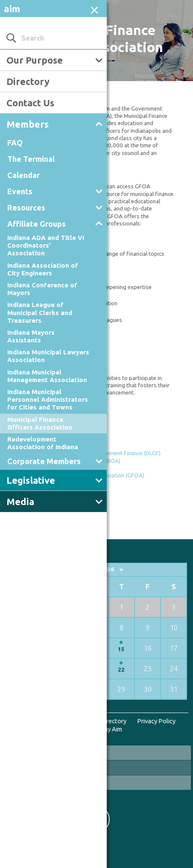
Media (20, 501)
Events (20, 191)
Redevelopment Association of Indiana (43, 443)
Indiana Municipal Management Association (47, 376)
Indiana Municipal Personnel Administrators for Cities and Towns (48, 399)
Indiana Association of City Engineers (43, 269)
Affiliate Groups (37, 224)
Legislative (31, 480)
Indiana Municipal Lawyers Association (48, 356)
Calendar (23, 175)
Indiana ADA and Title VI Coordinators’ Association (46, 245)
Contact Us (30, 103)
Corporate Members (44, 461)
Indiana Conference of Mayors (42, 289)
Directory (28, 81)
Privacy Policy (156, 721)
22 (121, 670)
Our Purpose (35, 60)
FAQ (15, 143)
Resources (26, 208)
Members (28, 124)
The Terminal (31, 159)
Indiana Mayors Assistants (31, 336)
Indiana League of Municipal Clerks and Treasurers (40, 312)
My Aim (112, 729)
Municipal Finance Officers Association (40, 423)
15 (121, 649)
